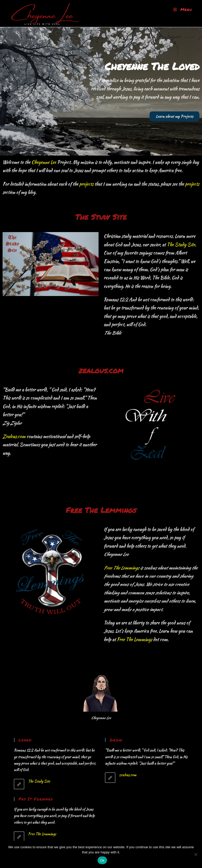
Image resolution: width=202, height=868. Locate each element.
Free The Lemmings (121, 568)
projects (86, 184)
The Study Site (181, 245)
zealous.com (128, 775)
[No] (196, 854)
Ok (102, 860)
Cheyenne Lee (44, 162)
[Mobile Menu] (183, 9)
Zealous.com (14, 436)
